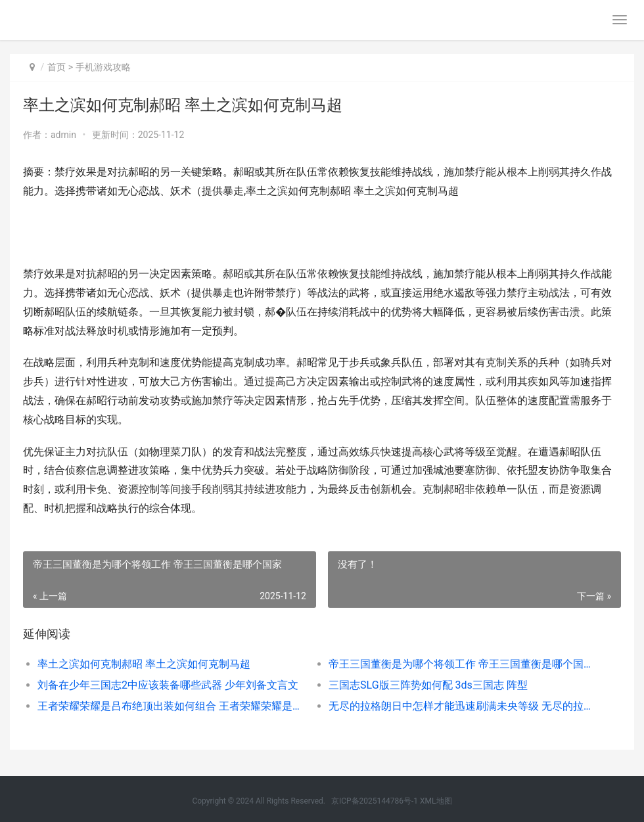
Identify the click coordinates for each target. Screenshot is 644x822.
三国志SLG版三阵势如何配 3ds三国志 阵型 (428, 685)
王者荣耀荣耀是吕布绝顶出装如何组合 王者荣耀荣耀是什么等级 (169, 706)
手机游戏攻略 (103, 67)
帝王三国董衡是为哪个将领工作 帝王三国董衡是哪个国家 (460, 664)
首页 (57, 67)
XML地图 (436, 801)
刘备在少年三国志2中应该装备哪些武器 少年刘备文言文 (168, 685)
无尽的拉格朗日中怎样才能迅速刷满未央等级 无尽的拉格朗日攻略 (460, 706)
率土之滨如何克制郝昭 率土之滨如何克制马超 (144, 664)
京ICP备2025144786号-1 (375, 801)
